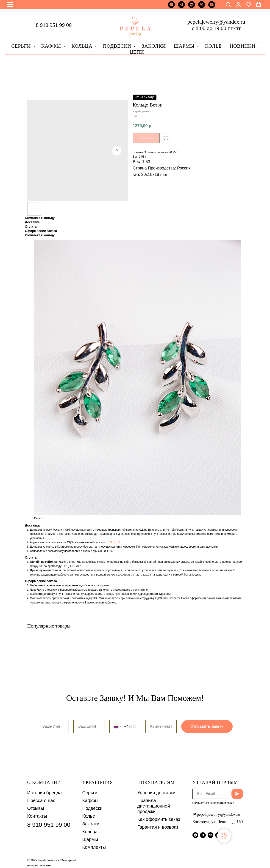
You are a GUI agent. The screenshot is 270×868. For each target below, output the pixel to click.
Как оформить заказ (159, 819)
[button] (228, 4)
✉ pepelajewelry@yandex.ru (216, 814)
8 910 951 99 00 (54, 25)
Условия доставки (156, 793)
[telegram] (181, 7)
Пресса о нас (41, 800)
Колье (213, 46)
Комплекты (94, 847)
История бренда (45, 793)
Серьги (22, 46)
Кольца (82, 46)
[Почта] (212, 7)
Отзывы (36, 808)
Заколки (91, 824)
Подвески (92, 808)
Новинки (242, 46)
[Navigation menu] (10, 5)
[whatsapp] (171, 7)
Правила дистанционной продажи (154, 806)
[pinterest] (202, 7)
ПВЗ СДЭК (113, 542)
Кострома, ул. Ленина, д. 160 (218, 822)
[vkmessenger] (192, 7)
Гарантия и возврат (158, 827)
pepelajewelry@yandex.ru (216, 22)
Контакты (37, 816)
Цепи (137, 52)
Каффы (52, 46)
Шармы (185, 46)
